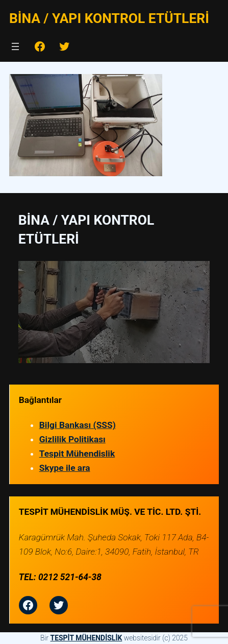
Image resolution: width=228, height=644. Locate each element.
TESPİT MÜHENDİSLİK (86, 638)
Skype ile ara (65, 468)
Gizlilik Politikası (72, 439)
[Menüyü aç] (15, 46)
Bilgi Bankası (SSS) (78, 425)
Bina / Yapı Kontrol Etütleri (109, 18)
